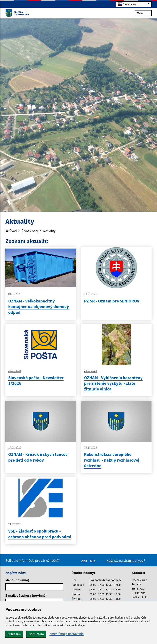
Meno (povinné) (17, 580)
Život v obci (30, 231)
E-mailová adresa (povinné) (26, 595)
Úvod (11, 231)
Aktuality (49, 231)
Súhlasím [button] (14, 634)
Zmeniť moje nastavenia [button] (67, 634)
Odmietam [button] (36, 634)
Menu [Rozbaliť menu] (143, 13)
